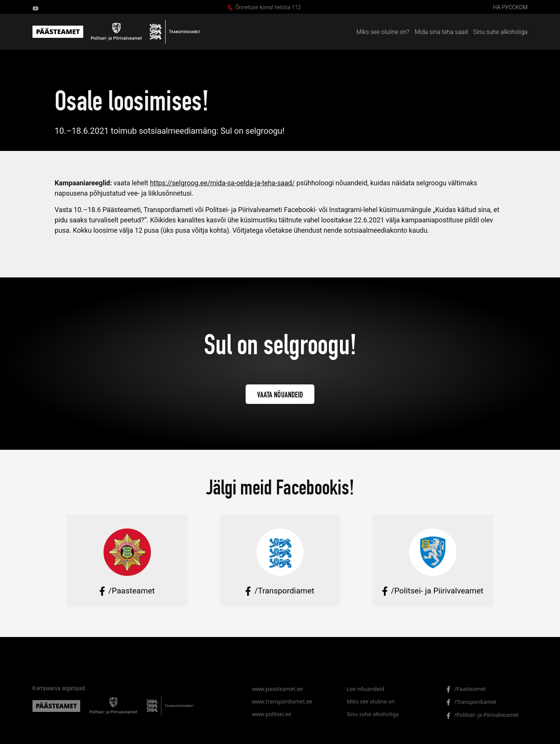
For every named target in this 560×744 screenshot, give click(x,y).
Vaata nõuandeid (280, 396)
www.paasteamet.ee (277, 689)
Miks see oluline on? (383, 32)
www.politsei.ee (271, 714)
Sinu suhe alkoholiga (500, 32)
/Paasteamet (464, 689)
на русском (510, 7)
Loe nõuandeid (366, 689)
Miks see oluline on (371, 701)
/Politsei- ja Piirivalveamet (480, 715)
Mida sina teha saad (441, 32)
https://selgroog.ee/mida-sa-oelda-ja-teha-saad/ (223, 183)
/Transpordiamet (469, 702)
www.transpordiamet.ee (282, 701)
